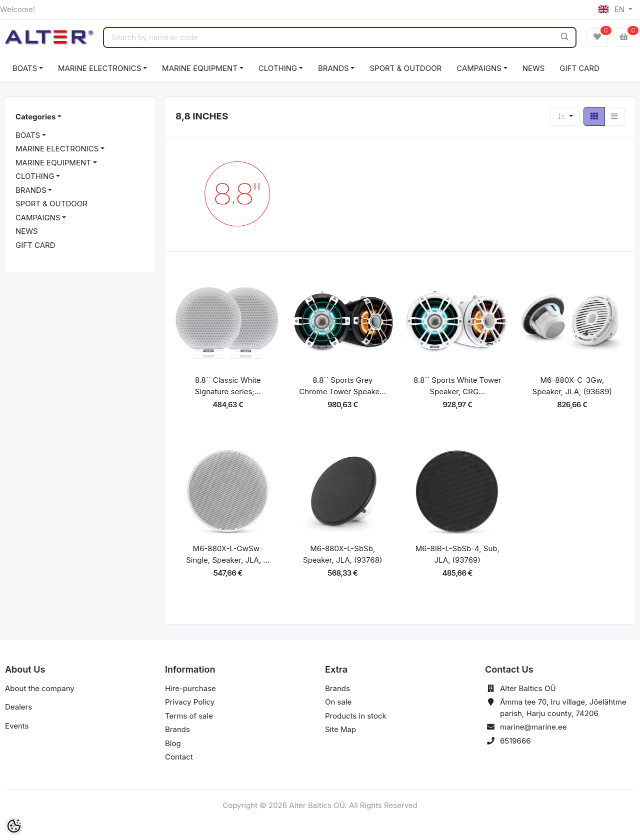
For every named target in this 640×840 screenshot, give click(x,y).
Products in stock (356, 716)
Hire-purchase (190, 688)
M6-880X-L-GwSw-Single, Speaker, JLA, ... (228, 554)
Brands (177, 729)
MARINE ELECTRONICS (99, 68)
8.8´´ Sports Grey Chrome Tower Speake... (342, 386)
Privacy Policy (190, 702)
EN (612, 9)
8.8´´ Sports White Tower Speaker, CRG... (457, 386)
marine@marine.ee (533, 727)
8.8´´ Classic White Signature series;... (228, 386)
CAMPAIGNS (479, 68)
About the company (40, 688)
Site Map (340, 729)
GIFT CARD (579, 68)
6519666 (515, 741)
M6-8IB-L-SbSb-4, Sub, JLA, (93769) (457, 554)
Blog (173, 743)
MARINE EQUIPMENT (200, 68)
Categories (35, 117)
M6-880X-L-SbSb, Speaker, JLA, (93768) (342, 554)
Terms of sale (189, 716)
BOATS (25, 68)
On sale (338, 702)
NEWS (534, 68)
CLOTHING (278, 68)
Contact (179, 757)
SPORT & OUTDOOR (405, 68)
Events (17, 726)
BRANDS (333, 68)
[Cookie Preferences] (14, 826)
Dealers (18, 707)
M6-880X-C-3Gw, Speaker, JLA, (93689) (572, 386)
